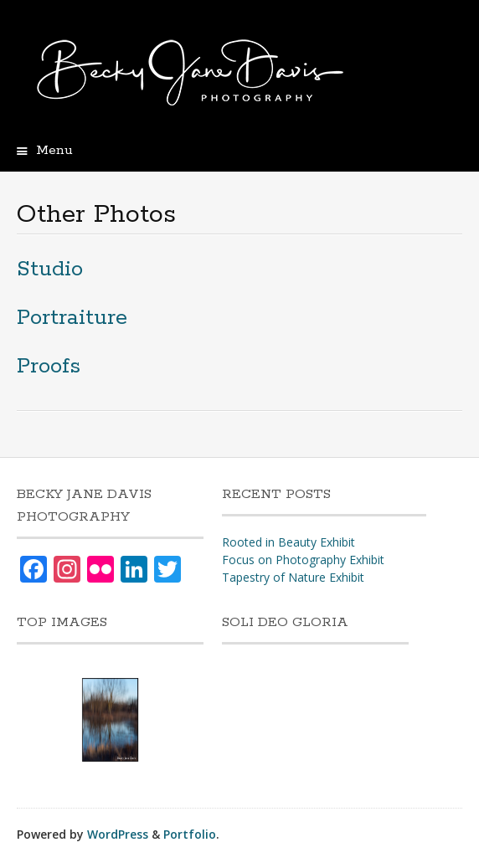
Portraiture (72, 318)
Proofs (49, 366)
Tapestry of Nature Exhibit (293, 577)
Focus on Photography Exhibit (303, 560)
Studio (50, 269)
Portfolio (190, 834)
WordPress (118, 834)
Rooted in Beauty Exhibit (288, 542)
